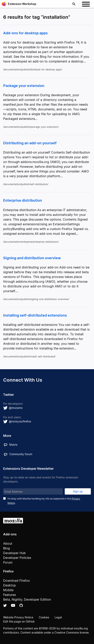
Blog (7, 548)
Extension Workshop (22, 4)
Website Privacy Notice (18, 617)
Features (9, 595)
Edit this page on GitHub (19, 621)
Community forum (21, 454)
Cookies (44, 617)
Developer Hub (14, 553)
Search (75, 4)
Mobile (8, 590)
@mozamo (16, 408)
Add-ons (10, 534)
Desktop (9, 585)
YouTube (13, 605)
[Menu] (86, 5)
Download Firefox (17, 581)
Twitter (5, 605)
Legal (58, 617)
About (8, 543)
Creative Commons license (72, 632)
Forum (8, 562)
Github (21, 605)
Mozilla (13, 521)
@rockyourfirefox (20, 421)
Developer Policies (17, 558)
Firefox (8, 571)
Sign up (78, 491)
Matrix (13, 445)
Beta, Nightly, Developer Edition (27, 599)
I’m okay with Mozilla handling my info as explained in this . (44, 501)
